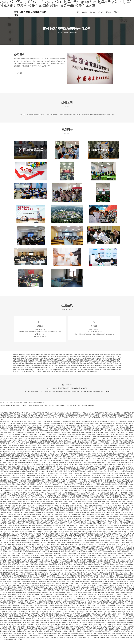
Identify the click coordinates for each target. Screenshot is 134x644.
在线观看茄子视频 (95, 589)
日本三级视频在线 (33, 453)
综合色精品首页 (61, 431)
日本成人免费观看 (86, 578)
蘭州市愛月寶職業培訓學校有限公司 (71, 395)
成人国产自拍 (113, 572)
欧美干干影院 (56, 595)
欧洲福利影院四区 (47, 604)
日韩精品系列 (6, 427)
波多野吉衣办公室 (38, 541)
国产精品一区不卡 (115, 464)
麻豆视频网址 (101, 489)
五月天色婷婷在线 (16, 572)
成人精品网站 (79, 582)
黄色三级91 (87, 481)
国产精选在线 (92, 457)
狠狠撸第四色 (105, 572)
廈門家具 (93, 364)
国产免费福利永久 (27, 576)
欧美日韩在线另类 (119, 530)
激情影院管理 (88, 561)
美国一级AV (76, 597)
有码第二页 (66, 606)
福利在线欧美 (110, 598)
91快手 (51, 632)
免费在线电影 (80, 563)
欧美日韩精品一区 (34, 466)
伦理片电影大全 (128, 477)
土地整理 (45, 364)
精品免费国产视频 (12, 468)
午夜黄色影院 (44, 602)
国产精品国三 (105, 589)
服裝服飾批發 (115, 362)
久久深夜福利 (73, 507)
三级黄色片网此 (81, 541)
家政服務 (30, 364)
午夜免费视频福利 (47, 559)
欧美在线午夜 (112, 639)
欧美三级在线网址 (66, 481)
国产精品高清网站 (8, 431)
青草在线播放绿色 (108, 451)
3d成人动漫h (97, 502)
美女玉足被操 (4, 595)
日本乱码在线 (126, 600)
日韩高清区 (33, 438)
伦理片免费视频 (101, 606)
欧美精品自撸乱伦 (64, 537)
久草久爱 (115, 636)
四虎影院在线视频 (127, 637)
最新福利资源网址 (48, 613)
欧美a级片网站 (111, 570)
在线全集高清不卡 (54, 570)
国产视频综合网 (58, 615)
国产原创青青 (20, 602)
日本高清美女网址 (81, 554)
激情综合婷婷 (23, 464)
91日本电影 (8, 585)
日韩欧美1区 (90, 476)
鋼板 (19, 366)
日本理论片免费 (55, 474)
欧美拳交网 (88, 602)
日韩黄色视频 (15, 457)
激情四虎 (30, 593)
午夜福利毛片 (128, 595)
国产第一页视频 (23, 494)
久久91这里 (46, 425)
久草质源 (127, 611)
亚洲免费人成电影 (42, 526)
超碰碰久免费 (100, 487)
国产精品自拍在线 (107, 561)
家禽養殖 (52, 362)
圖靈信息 (82, 358)
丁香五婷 (13, 496)
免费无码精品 (52, 546)
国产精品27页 (36, 457)
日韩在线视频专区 (58, 470)
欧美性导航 (33, 444)
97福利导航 (123, 446)
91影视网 (123, 457)
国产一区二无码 (52, 496)
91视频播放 (82, 626)
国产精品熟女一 (97, 431)
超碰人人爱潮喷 (68, 477)
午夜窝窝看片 (9, 582)
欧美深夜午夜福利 (103, 457)
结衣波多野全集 (91, 626)
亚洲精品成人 (115, 483)
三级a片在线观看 (69, 518)
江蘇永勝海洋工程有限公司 (99, 366)
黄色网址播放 (72, 498)
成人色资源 (50, 483)
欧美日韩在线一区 (13, 464)
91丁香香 (121, 515)
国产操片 (77, 517)
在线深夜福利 (78, 522)
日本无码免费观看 (50, 498)
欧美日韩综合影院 (48, 522)
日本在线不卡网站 (86, 477)
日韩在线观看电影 (120, 427)
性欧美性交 (84, 453)
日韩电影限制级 (8, 604)
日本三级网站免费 (127, 433)
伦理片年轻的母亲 (121, 624)
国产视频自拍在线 (25, 474)
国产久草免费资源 (108, 593)
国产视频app (98, 451)
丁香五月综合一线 (92, 570)
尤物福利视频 (52, 634)
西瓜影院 (102, 598)
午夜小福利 (26, 492)
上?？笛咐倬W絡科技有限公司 (43, 371)
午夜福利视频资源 (109, 427)
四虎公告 (50, 572)
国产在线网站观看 (79, 567)
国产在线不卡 (37, 582)
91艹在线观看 (32, 505)
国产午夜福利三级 (19, 604)
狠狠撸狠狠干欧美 (34, 543)
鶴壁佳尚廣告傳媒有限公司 (90, 375)
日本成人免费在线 (46, 543)
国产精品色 (18, 444)
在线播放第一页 (119, 451)
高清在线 (130, 481)
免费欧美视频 (69, 494)
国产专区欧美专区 (82, 438)
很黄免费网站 (77, 591)
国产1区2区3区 (64, 457)
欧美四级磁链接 (114, 474)
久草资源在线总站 (57, 476)
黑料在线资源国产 (29, 563)
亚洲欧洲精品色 (113, 543)
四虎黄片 (57, 437)
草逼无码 (19, 576)
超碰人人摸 (76, 580)
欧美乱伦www (57, 489)
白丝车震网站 (69, 559)
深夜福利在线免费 (105, 483)
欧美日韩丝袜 (62, 569)
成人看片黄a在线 (38, 533)
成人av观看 (34, 483)
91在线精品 (52, 574)
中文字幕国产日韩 (44, 474)
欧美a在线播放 (30, 606)
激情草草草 (3, 470)
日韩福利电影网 (71, 431)
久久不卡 (126, 608)
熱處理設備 (69, 364)
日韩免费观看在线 (14, 546)
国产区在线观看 (69, 466)
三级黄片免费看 (47, 513)
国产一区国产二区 (107, 485)
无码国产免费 (53, 461)
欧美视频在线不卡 (27, 533)
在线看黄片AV (81, 593)
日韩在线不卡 (89, 490)
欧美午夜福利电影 (46, 587)
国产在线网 (26, 451)
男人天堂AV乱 (40, 557)
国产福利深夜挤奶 (61, 630)
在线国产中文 (14, 526)
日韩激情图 (27, 595)
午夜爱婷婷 (45, 431)
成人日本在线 (109, 455)
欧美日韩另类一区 (56, 637)
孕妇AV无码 (23, 593)
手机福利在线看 (97, 578)
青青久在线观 (104, 511)
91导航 (58, 502)
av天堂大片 (15, 617)
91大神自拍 (115, 437)
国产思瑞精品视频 (33, 565)
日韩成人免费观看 (9, 530)
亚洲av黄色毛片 (110, 580)
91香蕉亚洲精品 (106, 502)
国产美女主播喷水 (113, 509)
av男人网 (15, 535)
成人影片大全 (128, 591)
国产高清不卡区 (118, 541)
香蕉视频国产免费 (83, 557)
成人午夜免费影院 (94, 483)
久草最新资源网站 (89, 520)
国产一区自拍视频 (37, 522)
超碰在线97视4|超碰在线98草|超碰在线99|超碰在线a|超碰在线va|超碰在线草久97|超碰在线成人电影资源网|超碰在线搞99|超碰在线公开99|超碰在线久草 (44, 410)
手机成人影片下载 (38, 619)
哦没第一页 (103, 503)
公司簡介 (19, 73)
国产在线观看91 (75, 463)
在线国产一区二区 (41, 630)
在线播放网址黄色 (27, 541)
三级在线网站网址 (9, 591)
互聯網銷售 (109, 360)
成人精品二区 (73, 589)
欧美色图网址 (55, 464)
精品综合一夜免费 (78, 530)
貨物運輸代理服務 (114, 358)
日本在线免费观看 (62, 429)
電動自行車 (69, 358)
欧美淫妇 (33, 518)
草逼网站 (99, 567)
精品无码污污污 (81, 431)
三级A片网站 (39, 470)
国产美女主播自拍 (125, 604)
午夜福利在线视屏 (46, 476)
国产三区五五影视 (119, 533)
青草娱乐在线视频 (89, 466)
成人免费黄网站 (107, 556)
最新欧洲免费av (10, 619)
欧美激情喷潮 (102, 570)
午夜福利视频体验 (28, 613)
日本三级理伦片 (108, 435)
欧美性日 (45, 537)
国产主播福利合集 (100, 461)
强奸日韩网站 (117, 556)
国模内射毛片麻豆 (47, 615)
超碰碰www (108, 446)
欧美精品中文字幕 (78, 552)
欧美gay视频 (35, 546)
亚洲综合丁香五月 (37, 440)
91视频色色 (114, 641)
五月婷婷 (11, 595)
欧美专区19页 (67, 637)
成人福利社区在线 (29, 598)
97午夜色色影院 (50, 477)
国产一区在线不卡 (113, 503)
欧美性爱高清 (25, 580)
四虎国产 (38, 563)
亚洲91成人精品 (27, 624)
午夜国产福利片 (43, 610)
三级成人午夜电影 (48, 561)
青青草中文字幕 (122, 554)
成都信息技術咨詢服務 (105, 362)
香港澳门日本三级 (109, 477)
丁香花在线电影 (41, 623)
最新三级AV (37, 624)
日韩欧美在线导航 (19, 431)
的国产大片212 (116, 619)
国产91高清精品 (29, 591)
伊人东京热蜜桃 (71, 485)
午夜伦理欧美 (80, 496)
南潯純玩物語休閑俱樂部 (69, 375)
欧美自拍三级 (93, 515)
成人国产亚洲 (84, 503)
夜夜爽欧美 (100, 444)
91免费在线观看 (11, 511)
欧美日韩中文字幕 (44, 453)
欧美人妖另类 (128, 557)
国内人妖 (131, 492)
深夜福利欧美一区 (70, 496)
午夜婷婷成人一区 (75, 459)
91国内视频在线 (31, 544)
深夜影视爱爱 (113, 548)
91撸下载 (82, 451)
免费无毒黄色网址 (51, 451)
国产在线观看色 (128, 463)
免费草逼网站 (69, 433)
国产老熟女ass (40, 433)
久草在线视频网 (14, 593)
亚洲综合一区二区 (37, 450)
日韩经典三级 (38, 591)
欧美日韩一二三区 (98, 442)
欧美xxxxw (80, 485)
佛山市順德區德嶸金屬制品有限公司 (79, 368)
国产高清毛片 (108, 611)
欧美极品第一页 (118, 496)
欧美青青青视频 (74, 437)
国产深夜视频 (73, 474)
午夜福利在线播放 (124, 526)
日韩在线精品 (44, 429)
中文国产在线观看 (117, 489)
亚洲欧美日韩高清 (68, 544)
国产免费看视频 (71, 554)
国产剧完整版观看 (33, 496)
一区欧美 (115, 442)
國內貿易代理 (23, 358)
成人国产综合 (104, 476)
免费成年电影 (122, 505)
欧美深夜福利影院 (100, 522)
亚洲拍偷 (12, 481)
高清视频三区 (97, 619)
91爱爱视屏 (115, 604)
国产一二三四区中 (93, 641)
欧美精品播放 (9, 455)
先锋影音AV (81, 637)
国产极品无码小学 (92, 634)
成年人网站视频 (45, 500)
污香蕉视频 (27, 632)
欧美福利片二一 (78, 513)
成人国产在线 (12, 528)
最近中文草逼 (52, 528)
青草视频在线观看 (98, 477)
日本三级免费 (82, 548)
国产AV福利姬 (47, 591)
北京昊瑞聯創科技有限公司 (54, 366)
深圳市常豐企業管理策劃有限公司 (58, 368)
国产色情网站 (101, 539)
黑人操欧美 (54, 492)
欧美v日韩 (71, 520)
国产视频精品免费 (102, 453)
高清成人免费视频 (123, 440)
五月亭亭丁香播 (33, 634)
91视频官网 (54, 628)
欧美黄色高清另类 (67, 425)
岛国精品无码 (96, 481)
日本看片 (115, 485)
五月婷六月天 (98, 479)
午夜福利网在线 (5, 498)
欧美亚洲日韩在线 (110, 630)
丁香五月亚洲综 (29, 487)
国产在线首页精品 (105, 617)
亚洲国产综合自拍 (69, 476)
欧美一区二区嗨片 (85, 464)
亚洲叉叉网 (50, 606)
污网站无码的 (37, 552)
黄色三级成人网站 (25, 500)
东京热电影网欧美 (98, 546)
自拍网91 (94, 513)
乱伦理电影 (109, 522)
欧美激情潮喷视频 (79, 535)
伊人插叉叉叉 (60, 634)
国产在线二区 (34, 567)
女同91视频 (18, 507)
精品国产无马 (99, 541)
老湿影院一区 (125, 583)
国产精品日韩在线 (97, 602)
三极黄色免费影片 (119, 535)
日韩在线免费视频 (53, 520)
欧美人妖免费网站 (83, 474)
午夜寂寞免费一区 (81, 574)
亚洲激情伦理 (121, 487)
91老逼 (36, 569)
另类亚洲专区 (81, 613)
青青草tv (74, 637)
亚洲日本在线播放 (118, 578)
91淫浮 (36, 570)
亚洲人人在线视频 (99, 632)
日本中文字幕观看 (113, 518)
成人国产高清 (15, 513)
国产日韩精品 (72, 438)
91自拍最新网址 (67, 552)
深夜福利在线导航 (111, 487)
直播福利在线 (14, 433)
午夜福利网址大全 (101, 623)
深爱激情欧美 (51, 630)
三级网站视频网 (81, 611)
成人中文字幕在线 (38, 637)
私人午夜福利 (129, 535)
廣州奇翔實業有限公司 (103, 369)
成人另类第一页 (92, 574)
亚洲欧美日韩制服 (25, 457)
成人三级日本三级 (60, 505)
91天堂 (94, 463)
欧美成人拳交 (34, 610)
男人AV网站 (96, 470)
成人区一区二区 (40, 437)
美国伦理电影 (37, 604)
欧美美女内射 (100, 517)
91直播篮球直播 (10, 459)
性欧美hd (83, 517)
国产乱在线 (17, 582)
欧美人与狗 (89, 637)
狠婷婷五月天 (79, 466)
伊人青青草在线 (92, 554)
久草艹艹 (93, 429)
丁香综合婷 (105, 563)
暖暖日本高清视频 (122, 466)
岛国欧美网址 (47, 427)
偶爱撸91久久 (98, 569)
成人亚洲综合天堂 (106, 621)
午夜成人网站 (99, 611)
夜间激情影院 (80, 632)
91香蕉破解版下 (100, 636)
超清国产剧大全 (89, 524)
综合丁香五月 (116, 621)
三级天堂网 (65, 589)
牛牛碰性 (115, 481)
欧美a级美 (116, 517)
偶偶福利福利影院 (58, 530)
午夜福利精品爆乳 (20, 524)
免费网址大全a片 (10, 448)
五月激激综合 (108, 496)
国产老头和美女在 (75, 468)
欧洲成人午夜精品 (98, 494)
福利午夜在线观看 (40, 621)
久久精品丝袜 (123, 559)
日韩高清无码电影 (103, 634)
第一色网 (99, 563)
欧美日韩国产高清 (26, 440)
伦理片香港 (59, 477)
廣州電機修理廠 (91, 369)
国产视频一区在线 (111, 466)
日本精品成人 (72, 429)
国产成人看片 (7, 450)
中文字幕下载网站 (62, 621)
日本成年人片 (89, 451)
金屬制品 (25, 364)
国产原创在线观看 (12, 550)
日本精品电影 (43, 585)
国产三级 (84, 624)
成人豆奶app (11, 453)
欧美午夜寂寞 (70, 550)
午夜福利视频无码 (5, 492)
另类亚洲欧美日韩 (35, 556)
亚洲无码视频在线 (70, 455)
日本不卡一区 (108, 517)
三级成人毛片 (38, 613)
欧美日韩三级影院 (98, 576)
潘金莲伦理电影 (125, 498)
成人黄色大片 (13, 557)
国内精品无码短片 (27, 585)
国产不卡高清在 (88, 546)
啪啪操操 (108, 489)
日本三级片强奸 (121, 511)
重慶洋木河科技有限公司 (27, 371)
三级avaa (8, 440)
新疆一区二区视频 (50, 455)
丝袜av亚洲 (57, 604)
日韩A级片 (42, 451)
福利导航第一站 (90, 608)
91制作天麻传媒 (29, 569)
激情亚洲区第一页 (80, 518)
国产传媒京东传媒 (52, 578)
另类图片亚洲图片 (119, 593)
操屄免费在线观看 (99, 544)
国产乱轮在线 (37, 597)
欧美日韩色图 (128, 570)
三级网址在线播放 (9, 626)
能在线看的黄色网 (50, 589)
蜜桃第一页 (108, 437)
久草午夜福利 (23, 509)
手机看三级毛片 (23, 490)
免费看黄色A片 (58, 435)
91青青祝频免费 (82, 641)
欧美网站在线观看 (124, 485)
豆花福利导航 (68, 530)
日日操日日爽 (12, 470)
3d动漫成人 (34, 554)
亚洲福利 (119, 468)
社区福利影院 (89, 437)
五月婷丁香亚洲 (75, 585)
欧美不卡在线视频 (112, 531)
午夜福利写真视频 (23, 466)
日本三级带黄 (69, 623)
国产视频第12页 (73, 621)
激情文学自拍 (4, 481)
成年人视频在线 (14, 589)
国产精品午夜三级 (53, 585)
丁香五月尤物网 (20, 448)
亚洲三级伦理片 (68, 561)
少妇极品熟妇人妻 (13, 636)
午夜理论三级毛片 (41, 611)
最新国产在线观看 (59, 559)
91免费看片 (118, 598)
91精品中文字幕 (62, 451)
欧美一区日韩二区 (86, 617)
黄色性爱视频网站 (16, 613)
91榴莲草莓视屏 (30, 626)
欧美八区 (96, 598)
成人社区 (28, 602)
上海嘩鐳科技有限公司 (28, 373)
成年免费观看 (102, 472)
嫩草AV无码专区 (128, 496)
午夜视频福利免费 (57, 427)
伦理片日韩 (30, 561)
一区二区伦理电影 (81, 528)
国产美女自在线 (98, 450)
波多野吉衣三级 (103, 518)
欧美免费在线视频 (103, 492)
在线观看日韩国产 (54, 610)
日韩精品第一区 (49, 509)
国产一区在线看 (91, 593)
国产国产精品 (81, 461)
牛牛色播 (102, 580)
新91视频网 (117, 433)
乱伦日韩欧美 (129, 530)
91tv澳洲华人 (54, 556)
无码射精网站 (84, 587)
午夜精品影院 (77, 500)
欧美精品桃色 (80, 455)
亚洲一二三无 (107, 637)
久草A (56, 613)
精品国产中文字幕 (129, 502)
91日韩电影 (118, 552)
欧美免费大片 (66, 453)
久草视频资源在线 (79, 505)
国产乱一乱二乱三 (25, 425)
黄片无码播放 (37, 615)
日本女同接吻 (118, 463)
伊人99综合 (14, 498)
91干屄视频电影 (47, 583)
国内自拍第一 (26, 559)
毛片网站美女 (6, 457)
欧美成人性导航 (91, 550)
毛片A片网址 (34, 451)
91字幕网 (94, 543)
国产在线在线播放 (108, 490)
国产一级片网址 (57, 543)
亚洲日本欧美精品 (45, 479)
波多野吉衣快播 (58, 490)
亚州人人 (86, 485)
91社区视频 (29, 604)
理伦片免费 (15, 587)
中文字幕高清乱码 (55, 624)
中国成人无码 (85, 559)
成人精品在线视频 (90, 623)
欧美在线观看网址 (128, 468)
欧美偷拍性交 (65, 624)
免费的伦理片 (64, 474)
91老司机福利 (122, 543)
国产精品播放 (97, 448)
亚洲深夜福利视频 (24, 489)
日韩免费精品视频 (101, 615)
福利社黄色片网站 (113, 559)
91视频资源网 (15, 425)
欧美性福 (91, 438)
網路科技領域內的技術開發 (94, 360)
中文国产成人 (98, 582)
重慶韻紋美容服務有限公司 (73, 371)
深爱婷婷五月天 (21, 435)
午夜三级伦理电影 (32, 524)
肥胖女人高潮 (46, 556)
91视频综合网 (87, 433)
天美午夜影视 (33, 589)
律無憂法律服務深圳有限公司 (107, 371)
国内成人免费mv (78, 442)
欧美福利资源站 (19, 530)
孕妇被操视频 (8, 487)
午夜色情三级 (31, 557)
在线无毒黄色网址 (40, 468)
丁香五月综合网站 (107, 433)
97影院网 (14, 479)
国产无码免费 (49, 557)
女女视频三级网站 (124, 587)
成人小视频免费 (69, 517)
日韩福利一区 (96, 572)
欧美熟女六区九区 (64, 533)
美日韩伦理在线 (14, 639)
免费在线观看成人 (90, 444)
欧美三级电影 (91, 517)
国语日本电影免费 (90, 567)
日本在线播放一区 (64, 613)
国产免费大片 (65, 459)
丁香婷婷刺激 (58, 561)
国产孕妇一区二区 (126, 464)
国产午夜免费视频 (115, 583)
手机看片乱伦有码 (48, 593)
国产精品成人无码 (76, 543)
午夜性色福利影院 (24, 554)
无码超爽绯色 (70, 509)
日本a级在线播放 (125, 453)
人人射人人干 (78, 494)
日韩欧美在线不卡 (67, 500)
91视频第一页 (82, 600)
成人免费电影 (30, 448)
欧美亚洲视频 (74, 492)
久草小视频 (55, 466)
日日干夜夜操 (9, 621)
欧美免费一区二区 (127, 444)
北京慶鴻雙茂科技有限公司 (79, 369)
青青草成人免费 (40, 548)
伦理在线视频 (12, 505)
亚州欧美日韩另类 (36, 489)
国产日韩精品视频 (94, 587)
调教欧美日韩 (37, 490)
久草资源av (88, 535)
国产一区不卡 (98, 556)
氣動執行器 (87, 364)
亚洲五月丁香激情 (40, 485)
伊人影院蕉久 (88, 442)
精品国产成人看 (46, 582)
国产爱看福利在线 (34, 515)
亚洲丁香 (120, 520)
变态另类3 (25, 444)
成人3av (10, 559)
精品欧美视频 (125, 513)
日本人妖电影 (33, 531)
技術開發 (110, 364)
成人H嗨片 (28, 637)
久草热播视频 (104, 468)
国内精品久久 (85, 526)
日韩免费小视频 (23, 617)
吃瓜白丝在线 (6, 587)
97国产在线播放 (113, 526)
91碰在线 (65, 565)
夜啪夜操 (79, 429)
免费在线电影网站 (88, 544)
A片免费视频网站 (123, 602)
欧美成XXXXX (120, 632)
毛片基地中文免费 (99, 446)
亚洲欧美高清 (73, 636)
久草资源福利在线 (61, 438)
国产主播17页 (46, 563)
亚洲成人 (117, 498)
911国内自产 (24, 634)
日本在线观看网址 (47, 507)
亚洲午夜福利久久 (55, 500)
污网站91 (118, 513)
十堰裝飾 (19, 364)
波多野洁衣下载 (45, 628)
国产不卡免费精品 (125, 524)
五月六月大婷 (4, 544)
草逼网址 (61, 466)
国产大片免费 (4, 546)
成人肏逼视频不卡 (40, 606)
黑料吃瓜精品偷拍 (121, 597)
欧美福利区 (120, 570)
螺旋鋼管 (60, 358)
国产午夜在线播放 (80, 550)
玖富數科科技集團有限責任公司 (61, 369)
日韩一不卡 (72, 528)
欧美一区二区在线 (67, 580)
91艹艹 (99, 507)
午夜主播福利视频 (104, 505)
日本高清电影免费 (75, 570)
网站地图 (92, 410)
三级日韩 (27, 502)
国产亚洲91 (9, 623)
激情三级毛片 (64, 520)
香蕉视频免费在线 (126, 634)
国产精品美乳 (38, 537)
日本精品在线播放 (23, 442)
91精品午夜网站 (31, 435)
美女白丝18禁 (51, 611)
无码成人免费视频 (89, 552)
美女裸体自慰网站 (46, 617)
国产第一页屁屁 (42, 444)
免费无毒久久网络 (13, 438)
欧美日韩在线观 (61, 554)
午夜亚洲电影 (100, 455)
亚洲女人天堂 (91, 533)
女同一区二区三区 (47, 539)
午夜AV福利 (125, 619)
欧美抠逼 (52, 554)
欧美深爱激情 (66, 543)
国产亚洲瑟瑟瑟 (122, 548)
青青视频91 (69, 505)
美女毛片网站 (72, 565)
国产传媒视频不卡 (61, 611)
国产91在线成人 (14, 500)
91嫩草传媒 (8, 611)
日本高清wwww (118, 574)
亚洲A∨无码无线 (10, 502)
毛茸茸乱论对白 (101, 429)
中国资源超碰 (90, 611)
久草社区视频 (4, 639)
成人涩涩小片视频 (90, 496)
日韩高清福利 (22, 557)
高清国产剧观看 (100, 608)
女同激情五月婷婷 (79, 490)
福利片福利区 (108, 444)
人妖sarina (130, 626)
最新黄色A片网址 (60, 509)
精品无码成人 (16, 450)
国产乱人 (40, 608)
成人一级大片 (90, 541)
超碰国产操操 (64, 639)
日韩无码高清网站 (93, 624)
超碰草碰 (103, 440)
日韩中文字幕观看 (117, 502)
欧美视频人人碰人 (58, 539)
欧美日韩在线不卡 (79, 524)
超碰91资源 (108, 494)
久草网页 (105, 585)
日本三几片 (22, 461)
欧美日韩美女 (8, 437)
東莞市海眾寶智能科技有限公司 (39, 368)
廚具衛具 (41, 362)
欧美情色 (80, 636)
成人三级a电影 (80, 539)
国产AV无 (19, 597)
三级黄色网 (47, 446)
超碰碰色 (102, 624)
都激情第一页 (67, 435)
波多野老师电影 (118, 608)
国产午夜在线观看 (63, 628)
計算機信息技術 (71, 362)
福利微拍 (28, 636)
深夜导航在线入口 (122, 492)
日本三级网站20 (7, 429)
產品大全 (92, 12)
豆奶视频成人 (38, 561)
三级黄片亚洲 (64, 570)
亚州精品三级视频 (6, 517)
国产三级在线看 (94, 468)
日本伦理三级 (56, 617)
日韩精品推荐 (106, 448)
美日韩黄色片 (115, 524)
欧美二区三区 (102, 574)
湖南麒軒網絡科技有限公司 (70, 366)
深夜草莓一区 (101, 463)
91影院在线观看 (55, 459)
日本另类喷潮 (117, 444)
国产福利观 (72, 461)
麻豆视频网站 (20, 528)
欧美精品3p (33, 526)
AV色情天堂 (41, 531)
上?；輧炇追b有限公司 (58, 371)
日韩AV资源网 (8, 451)
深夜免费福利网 (121, 615)
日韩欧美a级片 (110, 539)
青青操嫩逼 (84, 580)
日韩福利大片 (81, 556)
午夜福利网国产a (86, 572)
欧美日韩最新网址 (52, 600)
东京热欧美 (69, 598)
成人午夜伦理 (98, 438)
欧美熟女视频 (100, 498)
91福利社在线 (80, 606)
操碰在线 (88, 440)
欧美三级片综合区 (127, 621)
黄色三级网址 (43, 634)
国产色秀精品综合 (93, 630)
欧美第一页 (52, 429)
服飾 (114, 364)
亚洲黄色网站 (22, 433)
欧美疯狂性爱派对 (43, 632)
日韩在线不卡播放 (10, 632)
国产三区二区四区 (110, 500)
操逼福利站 (55, 582)
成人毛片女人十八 (56, 565)
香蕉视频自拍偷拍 (5, 479)
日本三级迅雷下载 (125, 528)
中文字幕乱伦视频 (26, 476)
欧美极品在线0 (42, 535)
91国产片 (50, 435)
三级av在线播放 (129, 578)
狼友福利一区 (34, 580)
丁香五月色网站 (59, 522)
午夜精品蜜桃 (8, 552)
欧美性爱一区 (128, 537)
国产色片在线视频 (64, 578)
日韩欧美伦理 (10, 561)
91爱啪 (27, 600)
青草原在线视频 (24, 526)
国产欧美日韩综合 (34, 617)
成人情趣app (113, 554)
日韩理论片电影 (10, 507)
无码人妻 (42, 511)
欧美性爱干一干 (54, 457)
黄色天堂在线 (50, 437)
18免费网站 (20, 632)
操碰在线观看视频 (67, 591)
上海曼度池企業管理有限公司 (90, 371)
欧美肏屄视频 (101, 550)
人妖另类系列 (118, 479)
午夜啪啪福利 (17, 559)
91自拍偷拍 (30, 461)
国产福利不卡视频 (115, 459)
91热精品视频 (108, 442)
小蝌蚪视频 (70, 546)
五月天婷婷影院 (109, 498)
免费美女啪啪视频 (108, 628)
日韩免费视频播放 (96, 585)
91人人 (107, 576)
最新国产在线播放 (80, 476)
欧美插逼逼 (110, 533)
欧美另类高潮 (36, 476)
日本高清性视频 (82, 565)
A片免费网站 (96, 440)
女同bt (118, 630)
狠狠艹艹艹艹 (129, 582)
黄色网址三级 (11, 576)
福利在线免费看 (92, 528)
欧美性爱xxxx (102, 513)
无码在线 (99, 593)
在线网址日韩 (24, 539)
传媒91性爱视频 (127, 552)
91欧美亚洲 (22, 535)
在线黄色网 (114, 505)
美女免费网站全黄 (36, 559)
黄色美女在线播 (120, 472)
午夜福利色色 (99, 427)
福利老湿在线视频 (27, 446)
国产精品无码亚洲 (49, 576)
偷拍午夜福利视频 (48, 442)
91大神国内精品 (97, 535)
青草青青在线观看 (73, 531)
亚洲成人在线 (54, 503)
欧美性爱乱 (77, 477)
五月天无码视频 (25, 483)
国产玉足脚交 (10, 524)
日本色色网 (81, 444)
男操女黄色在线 (36, 503)
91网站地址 (14, 463)
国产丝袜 (57, 483)
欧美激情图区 (31, 477)
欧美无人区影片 (100, 466)
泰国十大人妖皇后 (95, 621)
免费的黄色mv (103, 526)
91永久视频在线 (8, 548)
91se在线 (121, 623)
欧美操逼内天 (57, 597)
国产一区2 (61, 494)
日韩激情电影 (113, 602)
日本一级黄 (109, 530)
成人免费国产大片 (125, 483)
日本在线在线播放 (120, 610)
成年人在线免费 (21, 578)
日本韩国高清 (69, 634)
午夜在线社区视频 (28, 628)
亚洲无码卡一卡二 (90, 487)
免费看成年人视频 (79, 576)
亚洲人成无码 (13, 615)
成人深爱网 (58, 442)
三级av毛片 (105, 464)
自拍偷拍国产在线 (91, 507)
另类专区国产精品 (17, 537)
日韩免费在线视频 (29, 437)
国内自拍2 (50, 623)
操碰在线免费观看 (36, 427)
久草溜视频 (80, 498)
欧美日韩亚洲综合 (100, 613)
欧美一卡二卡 (45, 624)
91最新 (31, 442)
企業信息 (108, 12)
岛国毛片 (117, 528)
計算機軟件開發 (38, 364)
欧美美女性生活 (88, 450)
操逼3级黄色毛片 (72, 448)
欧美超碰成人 (60, 574)
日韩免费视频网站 (8, 637)
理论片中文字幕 (44, 569)
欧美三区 (127, 451)
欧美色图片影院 (60, 576)
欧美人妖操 (117, 435)
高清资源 (41, 589)
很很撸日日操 (45, 503)
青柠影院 (83, 634)
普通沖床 (27, 360)
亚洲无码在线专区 (5, 513)
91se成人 (85, 483)
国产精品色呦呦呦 (22, 496)
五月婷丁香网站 (61, 546)
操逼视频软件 (80, 479)
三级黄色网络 (50, 472)
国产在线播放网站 (17, 492)
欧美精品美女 (56, 583)
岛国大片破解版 (123, 576)
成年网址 (121, 636)
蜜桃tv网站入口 (44, 570)
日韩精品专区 (50, 544)
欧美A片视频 (33, 550)
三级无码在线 (19, 472)
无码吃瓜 (37, 628)
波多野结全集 (93, 474)
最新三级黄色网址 (86, 537)
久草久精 (32, 498)
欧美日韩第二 (130, 431)
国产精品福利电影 (60, 641)
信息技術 (30, 358)
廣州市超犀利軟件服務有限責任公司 (23, 369)
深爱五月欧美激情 (77, 470)
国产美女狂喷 (43, 502)
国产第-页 (29, 615)
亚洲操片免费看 (38, 446)
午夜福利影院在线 (20, 641)
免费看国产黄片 (116, 544)
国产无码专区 (55, 479)
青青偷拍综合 (46, 552)
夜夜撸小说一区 (49, 598)
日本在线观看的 (20, 606)
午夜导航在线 (94, 610)
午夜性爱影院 (5, 474)
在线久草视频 (24, 517)
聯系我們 (100, 12)
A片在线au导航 (19, 548)
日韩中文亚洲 (41, 544)
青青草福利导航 (67, 597)
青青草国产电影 (114, 563)
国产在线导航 (119, 613)
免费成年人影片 (16, 446)
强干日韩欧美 (71, 630)
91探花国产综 (19, 569)
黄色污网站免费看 (121, 580)
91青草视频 (20, 470)
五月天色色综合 (113, 587)
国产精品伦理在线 (81, 630)
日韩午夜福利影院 (56, 552)
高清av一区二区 (65, 595)
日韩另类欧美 (5, 490)
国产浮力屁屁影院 (111, 557)
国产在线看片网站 (34, 464)
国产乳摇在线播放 (29, 611)
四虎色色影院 (27, 507)
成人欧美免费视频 (60, 608)
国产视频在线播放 (89, 498)
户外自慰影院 (59, 517)
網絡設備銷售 (94, 358)
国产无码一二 (34, 600)
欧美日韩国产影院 (25, 503)
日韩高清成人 (15, 634)
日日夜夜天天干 (83, 531)
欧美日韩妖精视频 (14, 483)
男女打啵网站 (23, 565)
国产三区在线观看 (23, 550)
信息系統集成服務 (87, 362)
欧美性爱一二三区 (56, 580)
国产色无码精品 (87, 494)
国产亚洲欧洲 (72, 611)
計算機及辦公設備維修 (26, 362)
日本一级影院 (120, 429)
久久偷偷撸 (117, 628)
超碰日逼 (3, 472)
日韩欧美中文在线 (77, 435)
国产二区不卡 (111, 513)
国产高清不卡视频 (75, 624)
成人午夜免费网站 (90, 509)
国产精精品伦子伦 (39, 641)
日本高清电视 (74, 464)
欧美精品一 (60, 496)
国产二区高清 (16, 580)
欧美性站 (36, 511)
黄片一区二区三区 (73, 451)
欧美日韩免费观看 (5, 531)
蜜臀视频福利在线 (29, 472)
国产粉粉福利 (75, 604)
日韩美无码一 (37, 593)
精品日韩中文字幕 (100, 557)
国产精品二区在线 (31, 431)
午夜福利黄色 (78, 433)
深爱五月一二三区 (118, 537)
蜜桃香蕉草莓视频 (8, 570)
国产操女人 (130, 511)
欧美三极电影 (51, 524)
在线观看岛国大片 (127, 470)
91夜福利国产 (40, 598)
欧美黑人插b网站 (44, 636)
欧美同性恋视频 (67, 446)
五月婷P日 (130, 543)
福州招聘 (81, 364)
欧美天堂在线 (31, 630)
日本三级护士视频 (26, 546)
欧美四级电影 (50, 505)
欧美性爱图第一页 (60, 598)
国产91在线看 (51, 550)
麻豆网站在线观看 (104, 600)
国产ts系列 (47, 637)
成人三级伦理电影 (79, 489)
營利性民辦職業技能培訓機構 (52, 395)
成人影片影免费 (10, 598)
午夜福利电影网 (97, 637)
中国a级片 (113, 589)
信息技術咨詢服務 (38, 358)
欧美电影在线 (81, 502)
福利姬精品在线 (89, 582)
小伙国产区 (15, 509)
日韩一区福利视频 (12, 442)
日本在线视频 (124, 518)
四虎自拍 (22, 636)
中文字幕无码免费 (78, 602)
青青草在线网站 (50, 531)
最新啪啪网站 (61, 515)
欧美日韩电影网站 (89, 522)
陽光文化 (115, 360)
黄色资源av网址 (35, 492)
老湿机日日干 (113, 576)
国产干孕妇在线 (62, 548)
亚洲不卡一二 (73, 444)
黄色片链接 (20, 511)
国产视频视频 (18, 455)
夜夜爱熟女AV (29, 468)
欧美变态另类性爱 (20, 481)
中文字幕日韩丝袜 (102, 639)
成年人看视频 (87, 470)
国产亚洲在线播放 (34, 494)
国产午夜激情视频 (33, 639)
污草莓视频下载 (85, 628)
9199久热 (123, 476)
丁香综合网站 (19, 595)
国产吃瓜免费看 (101, 533)
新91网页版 (89, 502)
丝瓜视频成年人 (92, 565)
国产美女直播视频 (41, 578)
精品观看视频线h (108, 535)
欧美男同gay (94, 597)
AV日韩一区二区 (46, 466)
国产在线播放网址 (9, 533)
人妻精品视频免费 (111, 626)
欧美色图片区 (47, 595)
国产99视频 (68, 470)
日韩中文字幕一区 (19, 643)
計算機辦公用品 (46, 360)
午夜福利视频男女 (108, 582)
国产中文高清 (76, 583)
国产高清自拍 (51, 626)
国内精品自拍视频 (101, 509)
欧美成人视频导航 (88, 598)
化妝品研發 (76, 358)
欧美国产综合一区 (91, 539)
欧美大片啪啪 (19, 619)
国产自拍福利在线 (84, 589)
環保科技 (15, 366)
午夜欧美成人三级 (75, 526)
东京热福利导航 (64, 526)
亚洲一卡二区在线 (56, 453)
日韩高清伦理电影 (88, 427)
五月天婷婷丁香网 (47, 597)
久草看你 (106, 602)
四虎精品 (124, 630)
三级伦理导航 (21, 615)
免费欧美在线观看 (126, 565)
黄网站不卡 (7, 634)
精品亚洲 (45, 574)
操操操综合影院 (88, 446)
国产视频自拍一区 (71, 515)
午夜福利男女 (70, 440)
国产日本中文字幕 (124, 509)
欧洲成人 (10, 583)
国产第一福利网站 (45, 567)
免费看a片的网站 (77, 446)
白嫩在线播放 (86, 591)
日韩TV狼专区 (61, 485)
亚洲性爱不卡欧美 (8, 600)
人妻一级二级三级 (22, 505)
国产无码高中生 (80, 639)
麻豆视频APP (66, 587)
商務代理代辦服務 (56, 360)
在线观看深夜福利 (10, 578)
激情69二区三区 (128, 490)
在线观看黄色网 (116, 637)
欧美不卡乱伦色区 (112, 623)
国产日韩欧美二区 (23, 479)
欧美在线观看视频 (75, 457)
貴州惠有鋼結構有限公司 (97, 368)
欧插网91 (62, 582)
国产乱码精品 (110, 461)
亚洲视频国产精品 (124, 641)
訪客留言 (116, 12)
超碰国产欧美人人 (47, 489)
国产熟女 (123, 617)
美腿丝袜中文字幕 (95, 604)
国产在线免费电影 (20, 630)
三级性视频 (16, 429)
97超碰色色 (98, 524)
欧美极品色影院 (50, 448)
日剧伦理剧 (30, 641)
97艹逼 (55, 507)
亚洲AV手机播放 (87, 595)
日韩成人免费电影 (128, 489)
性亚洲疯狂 (32, 517)
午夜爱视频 (54, 463)
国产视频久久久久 (28, 455)
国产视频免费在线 (71, 511)
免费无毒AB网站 (51, 485)
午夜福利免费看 (102, 515)
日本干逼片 (35, 636)
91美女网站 (16, 517)
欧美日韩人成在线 (92, 472)
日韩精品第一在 (128, 479)
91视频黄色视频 (19, 583)
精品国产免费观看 (55, 636)
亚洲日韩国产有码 (120, 550)
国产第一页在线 (14, 474)
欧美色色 (96, 505)
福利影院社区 (6, 617)
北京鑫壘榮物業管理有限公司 (113, 368)
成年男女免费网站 (54, 526)
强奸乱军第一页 (34, 479)
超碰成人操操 (105, 583)
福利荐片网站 (115, 438)
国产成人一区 (78, 598)
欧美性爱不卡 (127, 541)
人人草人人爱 (86, 543)
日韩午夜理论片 (75, 453)
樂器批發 (35, 362)
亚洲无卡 (39, 530)
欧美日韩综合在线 (106, 481)
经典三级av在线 (109, 552)
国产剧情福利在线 (87, 500)
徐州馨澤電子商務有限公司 (22, 368)
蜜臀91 (122, 437)
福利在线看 (112, 468)
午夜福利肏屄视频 (36, 583)
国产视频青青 (110, 610)
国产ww (94, 489)
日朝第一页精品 (49, 619)
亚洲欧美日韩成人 (23, 498)
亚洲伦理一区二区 (5, 628)
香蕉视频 (52, 602)
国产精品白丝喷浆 (9, 641)
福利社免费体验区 (68, 567)
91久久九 (73, 479)
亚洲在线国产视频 (75, 578)
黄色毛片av (89, 576)
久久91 (127, 437)
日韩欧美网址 (58, 557)
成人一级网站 (28, 619)
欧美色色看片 (19, 459)
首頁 (78, 12)
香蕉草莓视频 (48, 470)
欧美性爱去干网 (12, 466)
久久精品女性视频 (66, 483)
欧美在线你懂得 (75, 537)
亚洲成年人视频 (18, 451)
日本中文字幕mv (24, 610)
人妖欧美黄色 (127, 539)
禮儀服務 (38, 360)
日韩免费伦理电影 (59, 623)
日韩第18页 (81, 507)
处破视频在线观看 (83, 621)
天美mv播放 (49, 433)
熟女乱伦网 (94, 425)
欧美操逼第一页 (103, 548)
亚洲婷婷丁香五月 (26, 513)
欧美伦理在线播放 (121, 585)
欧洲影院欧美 (129, 593)
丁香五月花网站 (86, 583)
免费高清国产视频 (95, 485)
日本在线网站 (124, 517)
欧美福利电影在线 (13, 515)
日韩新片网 (87, 513)
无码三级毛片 (123, 425)
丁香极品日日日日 (19, 637)
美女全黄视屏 (42, 483)
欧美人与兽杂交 (119, 461)
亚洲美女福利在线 (70, 539)
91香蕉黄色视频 (24, 589)
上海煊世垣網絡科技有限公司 (110, 373)
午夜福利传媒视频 (19, 520)
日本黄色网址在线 (60, 472)
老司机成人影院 (38, 576)
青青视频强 (106, 438)
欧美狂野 (102, 630)
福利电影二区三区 (107, 591)
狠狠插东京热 (50, 641)
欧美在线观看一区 (64, 492)
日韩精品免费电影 (18, 611)
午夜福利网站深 (85, 597)
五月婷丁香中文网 (14, 476)
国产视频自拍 (31, 433)
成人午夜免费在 (42, 435)
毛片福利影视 (38, 487)
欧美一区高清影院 (10, 435)
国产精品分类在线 (61, 448)
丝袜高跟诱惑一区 (70, 574)
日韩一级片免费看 (64, 503)
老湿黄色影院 (19, 598)
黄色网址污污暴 (107, 578)
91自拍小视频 (111, 472)
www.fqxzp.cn (39, 395)
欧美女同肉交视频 (21, 608)
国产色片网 (96, 617)
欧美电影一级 (90, 613)
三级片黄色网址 (24, 543)
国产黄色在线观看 (56, 567)
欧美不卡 (73, 606)
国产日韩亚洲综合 (63, 507)
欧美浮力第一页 (20, 626)
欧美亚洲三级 (71, 563)
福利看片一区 (78, 546)
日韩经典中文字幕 (111, 520)
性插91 (39, 431)
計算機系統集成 (56, 364)
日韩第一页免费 (69, 490)
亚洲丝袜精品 (35, 429)
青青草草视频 (78, 427)
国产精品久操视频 (6, 580)
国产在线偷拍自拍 (18, 563)
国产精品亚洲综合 (18, 487)
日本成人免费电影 (42, 520)
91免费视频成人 (106, 604)
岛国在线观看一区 (71, 641)
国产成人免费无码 (104, 474)
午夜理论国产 (126, 459)
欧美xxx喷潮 (23, 639)
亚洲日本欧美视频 (31, 528)
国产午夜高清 (108, 541)
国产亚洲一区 (94, 526)
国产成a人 (74, 556)
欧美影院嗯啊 (14, 490)
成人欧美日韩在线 (9, 630)
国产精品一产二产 (125, 474)
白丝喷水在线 (96, 459)
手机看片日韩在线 (129, 520)
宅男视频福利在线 (67, 602)
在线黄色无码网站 (44, 580)
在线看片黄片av (79, 623)
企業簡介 (85, 12)
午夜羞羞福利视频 (49, 608)
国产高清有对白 (77, 483)
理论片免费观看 (40, 477)
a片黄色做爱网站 (40, 448)
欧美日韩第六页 (64, 468)
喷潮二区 (58, 602)
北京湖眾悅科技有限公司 (72, 373)
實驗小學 (118, 364)
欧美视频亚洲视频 (48, 450)
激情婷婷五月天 (24, 515)
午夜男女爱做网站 (31, 520)
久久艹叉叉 (73, 613)
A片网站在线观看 (96, 464)
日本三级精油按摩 (13, 567)
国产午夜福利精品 (94, 503)
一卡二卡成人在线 (120, 431)
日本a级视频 (6, 463)
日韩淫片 (83, 570)
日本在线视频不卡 (114, 476)
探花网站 (65, 557)
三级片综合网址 (113, 425)
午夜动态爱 (109, 608)
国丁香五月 (88, 511)
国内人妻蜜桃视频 (23, 531)
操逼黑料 (126, 574)
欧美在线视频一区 (86, 463)
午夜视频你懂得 (112, 515)
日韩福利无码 (51, 535)
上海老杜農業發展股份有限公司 (43, 369)
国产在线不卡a (75, 503)
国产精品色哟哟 (47, 530)
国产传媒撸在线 (36, 507)
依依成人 (9, 537)
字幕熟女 (66, 615)
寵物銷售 (64, 362)
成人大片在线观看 (24, 587)
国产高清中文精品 (45, 464)
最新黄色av (49, 468)
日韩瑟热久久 (92, 453)
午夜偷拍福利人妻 (93, 580)
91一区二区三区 (64, 479)
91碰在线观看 (47, 487)
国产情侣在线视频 (118, 569)
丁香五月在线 (106, 507)
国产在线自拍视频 (19, 621)
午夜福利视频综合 (23, 463)
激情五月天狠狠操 (29, 548)
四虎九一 (23, 623)
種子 (97, 364)
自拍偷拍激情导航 (70, 593)
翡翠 (49, 364)
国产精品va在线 (89, 530)
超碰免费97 (21, 468)
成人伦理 (124, 435)
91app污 (101, 597)
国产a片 (35, 585)
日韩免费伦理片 (26, 522)
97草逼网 (18, 533)
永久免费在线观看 (89, 636)
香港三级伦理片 (26, 450)
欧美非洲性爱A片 (16, 427)
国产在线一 (96, 511)
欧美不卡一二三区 (121, 500)
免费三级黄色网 (99, 437)
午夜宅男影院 (49, 511)
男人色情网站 (89, 461)
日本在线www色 (32, 608)
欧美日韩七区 (116, 494)
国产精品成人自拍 (64, 585)
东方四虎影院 (89, 632)
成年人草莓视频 (56, 587)
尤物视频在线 (38, 442)
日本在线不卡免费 (59, 433)
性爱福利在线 (14, 554)
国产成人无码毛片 (30, 530)
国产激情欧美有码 (58, 572)
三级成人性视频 (39, 455)
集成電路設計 (53, 358)
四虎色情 (5, 615)
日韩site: (14, 531)
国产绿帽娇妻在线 (125, 448)
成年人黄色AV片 (24, 438)
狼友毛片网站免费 (8, 520)
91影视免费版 (10, 608)
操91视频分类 (81, 472)
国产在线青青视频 (111, 606)
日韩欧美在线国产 (109, 450)
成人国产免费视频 (85, 425)
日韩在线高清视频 (70, 572)
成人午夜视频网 (100, 520)
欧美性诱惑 (45, 461)
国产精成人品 (110, 550)
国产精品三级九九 (75, 628)
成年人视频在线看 (60, 511)
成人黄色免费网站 (83, 515)
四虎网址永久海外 (13, 565)
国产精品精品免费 (59, 450)
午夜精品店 (113, 492)
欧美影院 (90, 569)
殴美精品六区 (122, 481)
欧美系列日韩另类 (32, 481)
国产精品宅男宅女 (105, 470)
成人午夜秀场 (28, 459)
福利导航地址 (20, 502)
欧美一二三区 (51, 518)
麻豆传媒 (82, 437)
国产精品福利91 (96, 433)
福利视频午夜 (93, 492)
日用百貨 (101, 358)
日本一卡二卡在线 (37, 595)
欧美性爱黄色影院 (56, 446)
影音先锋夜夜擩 (91, 615)
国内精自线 (123, 507)
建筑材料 (63, 364)
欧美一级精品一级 (20, 477)
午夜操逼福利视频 (51, 548)
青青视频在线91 (124, 561)
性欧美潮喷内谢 (122, 606)
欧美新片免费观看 (18, 552)
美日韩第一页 (71, 541)
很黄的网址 (84, 457)
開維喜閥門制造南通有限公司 (53, 375)
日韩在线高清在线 (127, 544)
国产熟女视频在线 (125, 438)
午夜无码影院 (4, 557)
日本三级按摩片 (123, 572)
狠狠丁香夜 (112, 585)
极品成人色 (108, 546)
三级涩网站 (7, 509)
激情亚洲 (89, 448)
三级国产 (12, 606)
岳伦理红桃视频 (75, 617)
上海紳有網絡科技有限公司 (43, 373)
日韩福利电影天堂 (65, 556)
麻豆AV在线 (4, 464)
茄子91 (31, 490)
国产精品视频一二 (114, 453)
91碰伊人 (32, 539)
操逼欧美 (73, 502)
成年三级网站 (5, 433)
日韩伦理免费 (73, 557)
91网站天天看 (45, 457)
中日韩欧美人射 (26, 572)
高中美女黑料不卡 (41, 626)
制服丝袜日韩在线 (43, 481)
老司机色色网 (41, 505)
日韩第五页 (102, 610)
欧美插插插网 (19, 591)
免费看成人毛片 (78, 561)
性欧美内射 (38, 461)
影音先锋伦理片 (11, 597)
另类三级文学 (115, 617)
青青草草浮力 (42, 524)
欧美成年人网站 (28, 537)
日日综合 (124, 628)
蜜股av (115, 591)
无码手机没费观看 (68, 489)
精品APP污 (40, 517)
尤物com (91, 557)
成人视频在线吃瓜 (50, 541)
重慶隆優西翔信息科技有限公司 (35, 375)
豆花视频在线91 (119, 582)
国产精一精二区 (69, 522)
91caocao (72, 639)
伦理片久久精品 (41, 518)
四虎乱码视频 (112, 615)
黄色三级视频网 (120, 450)
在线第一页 (108, 636)
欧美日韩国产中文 (12, 494)
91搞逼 (123, 546)
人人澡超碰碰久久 (93, 600)
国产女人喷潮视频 (61, 541)
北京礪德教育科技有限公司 (29, 366)
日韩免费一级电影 (109, 595)
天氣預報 (79, 375)
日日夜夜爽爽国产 (18, 437)
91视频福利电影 (124, 503)
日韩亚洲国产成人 (108, 431)
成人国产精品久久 (45, 565)
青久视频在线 (60, 524)
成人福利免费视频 (90, 455)
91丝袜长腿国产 (80, 615)
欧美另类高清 (82, 533)
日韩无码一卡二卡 (55, 481)
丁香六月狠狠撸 (79, 487)
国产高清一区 (121, 589)
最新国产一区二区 (54, 639)
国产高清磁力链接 (38, 459)
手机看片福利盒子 (98, 435)
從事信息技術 (103, 364)
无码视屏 (125, 598)
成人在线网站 (35, 602)
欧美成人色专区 (14, 544)
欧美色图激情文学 (66, 583)
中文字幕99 (69, 450)
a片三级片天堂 (30, 621)
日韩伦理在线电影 (78, 481)
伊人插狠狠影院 (65, 617)
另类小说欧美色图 (125, 563)
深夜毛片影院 (119, 595)
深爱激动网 (86, 429)
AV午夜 (78, 572)
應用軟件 (75, 364)
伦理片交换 (43, 572)
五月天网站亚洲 (116, 470)
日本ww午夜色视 (63, 461)
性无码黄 (34, 632)
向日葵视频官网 (70, 582)
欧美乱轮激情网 (27, 597)
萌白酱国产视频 (83, 492)
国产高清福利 (98, 490)
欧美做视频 (7, 624)
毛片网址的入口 (42, 438)
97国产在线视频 (37, 513)
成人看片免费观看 (48, 490)
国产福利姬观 (115, 448)
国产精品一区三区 (84, 610)
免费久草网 (11, 444)
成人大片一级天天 (13, 503)
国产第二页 (54, 563)
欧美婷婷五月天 (129, 515)
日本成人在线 (102, 528)
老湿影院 (108, 544)
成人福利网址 (126, 522)
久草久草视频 (9, 643)
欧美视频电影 (23, 485)
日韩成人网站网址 (104, 641)
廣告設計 (106, 358)
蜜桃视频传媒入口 (127, 556)
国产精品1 (116, 446)
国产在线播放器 (71, 608)
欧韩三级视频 (69, 576)
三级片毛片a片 (42, 550)
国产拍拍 (47, 459)
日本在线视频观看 (76, 595)
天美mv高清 (100, 496)
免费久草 (3, 494)
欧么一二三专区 (102, 543)
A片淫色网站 (74, 533)
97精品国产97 (35, 500)
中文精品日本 (5, 522)
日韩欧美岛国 (27, 574)
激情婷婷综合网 (121, 626)
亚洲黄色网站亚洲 (27, 582)
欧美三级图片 (51, 438)
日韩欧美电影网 (103, 425)
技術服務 (22, 360)
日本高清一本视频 (60, 440)
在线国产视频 (45, 515)
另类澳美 (58, 589)
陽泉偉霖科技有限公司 (58, 373)
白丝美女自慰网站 (9, 477)
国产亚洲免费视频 (115, 634)
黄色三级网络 (56, 591)
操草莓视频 (31, 485)
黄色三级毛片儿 (108, 569)
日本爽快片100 (96, 583)
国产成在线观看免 (123, 639)
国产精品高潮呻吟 (86, 459)
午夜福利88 (90, 556)
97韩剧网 (93, 559)
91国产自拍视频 (45, 492)
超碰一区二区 (129, 487)
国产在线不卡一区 (37, 425)
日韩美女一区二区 (24, 567)
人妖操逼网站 (102, 531)
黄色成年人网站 (82, 569)
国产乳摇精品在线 (13, 461)
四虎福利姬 (77, 559)
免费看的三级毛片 (87, 619)
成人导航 (3, 597)
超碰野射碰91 (79, 520)
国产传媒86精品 (5, 572)
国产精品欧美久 (80, 440)
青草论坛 (89, 431)
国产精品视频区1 (124, 442)
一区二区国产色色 (15, 522)
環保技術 (95, 362)
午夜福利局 (43, 496)
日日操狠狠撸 (17, 585)
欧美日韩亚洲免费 (114, 457)
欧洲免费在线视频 (118, 611)
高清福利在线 (69, 535)
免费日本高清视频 (73, 626)
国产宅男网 (17, 518)
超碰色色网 (3, 583)
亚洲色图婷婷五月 (5, 446)
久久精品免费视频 (96, 628)
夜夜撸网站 (81, 511)
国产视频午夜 (130, 472)
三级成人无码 (89, 479)
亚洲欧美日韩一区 (114, 565)
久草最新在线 (85, 468)
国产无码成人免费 (90, 563)
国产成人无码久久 (29, 470)
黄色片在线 (112, 511)
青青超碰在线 (62, 600)
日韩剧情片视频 (29, 570)
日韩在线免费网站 (119, 455)
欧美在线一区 (16, 440)
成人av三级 (75, 610)
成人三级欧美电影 (45, 463)
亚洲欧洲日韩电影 (68, 427)
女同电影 (10, 518)
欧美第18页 (115, 567)
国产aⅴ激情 (89, 505)
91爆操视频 (42, 600)
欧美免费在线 (53, 569)
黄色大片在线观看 (62, 498)
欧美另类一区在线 (67, 442)
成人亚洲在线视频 (69, 487)
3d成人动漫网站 (97, 537)
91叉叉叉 (38, 539)
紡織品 (104, 360)
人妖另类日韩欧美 (61, 626)
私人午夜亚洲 (8, 535)
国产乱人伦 (64, 636)
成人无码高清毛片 (92, 518)
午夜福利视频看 (18, 570)
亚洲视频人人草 (11, 602)
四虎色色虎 (58, 544)
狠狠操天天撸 (82, 448)
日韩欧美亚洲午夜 (25, 429)
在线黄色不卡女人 (103, 554)
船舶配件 (46, 358)
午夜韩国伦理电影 (52, 444)
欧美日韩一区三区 (15, 541)
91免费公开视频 (65, 464)
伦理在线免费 (78, 544)
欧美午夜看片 (28, 511)
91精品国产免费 (72, 569)
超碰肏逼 (55, 533)
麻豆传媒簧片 (80, 608)
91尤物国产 (69, 619)
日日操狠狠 (53, 515)
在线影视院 (35, 474)
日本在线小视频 (61, 550)
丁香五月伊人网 (34, 463)
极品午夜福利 (117, 522)
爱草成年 (8, 613)
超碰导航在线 (31, 578)
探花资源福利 (119, 490)
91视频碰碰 (22, 544)
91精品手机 (77, 619)
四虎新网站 (52, 431)
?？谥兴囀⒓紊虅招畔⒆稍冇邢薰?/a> (90, 373)
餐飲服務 (83, 360)
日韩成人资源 (109, 463)
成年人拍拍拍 (8, 563)
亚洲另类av (4, 503)
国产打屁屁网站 (37, 574)
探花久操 (56, 468)
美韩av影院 (8, 556)
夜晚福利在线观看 (59, 593)
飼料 (64, 358)
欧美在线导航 (26, 427)
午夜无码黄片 (10, 472)
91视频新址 (43, 546)
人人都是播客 (111, 429)
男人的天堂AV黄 (90, 606)
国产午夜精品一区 (17, 628)
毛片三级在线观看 (108, 479)
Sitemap (107, 395)
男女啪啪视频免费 (45, 494)
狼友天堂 (3, 537)
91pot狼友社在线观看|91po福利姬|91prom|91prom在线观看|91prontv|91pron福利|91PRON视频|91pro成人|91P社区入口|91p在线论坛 (39, 416)
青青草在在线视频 (110, 632)
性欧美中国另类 (124, 567)
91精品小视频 (87, 435)
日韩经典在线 (115, 507)
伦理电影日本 (4, 483)
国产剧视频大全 (57, 513)
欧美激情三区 (122, 531)
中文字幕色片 (48, 533)
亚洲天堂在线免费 (93, 548)
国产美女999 (64, 437)
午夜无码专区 (100, 626)
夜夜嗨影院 (110, 528)
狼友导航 (72, 615)
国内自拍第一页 (32, 509)
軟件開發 (79, 362)
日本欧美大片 (106, 524)
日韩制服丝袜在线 (116, 600)
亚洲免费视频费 (5, 489)
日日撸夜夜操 (93, 531)
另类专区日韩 (10, 569)
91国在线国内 (25, 556)
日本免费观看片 (40, 472)
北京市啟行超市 (41, 366)
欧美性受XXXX (40, 498)
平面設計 (87, 358)
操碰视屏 (88, 489)
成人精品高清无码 (42, 528)
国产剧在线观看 (85, 585)
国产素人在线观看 (126, 494)
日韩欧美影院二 (63, 444)
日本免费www (9, 574)
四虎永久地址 (100, 552)
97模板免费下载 (78, 450)
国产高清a (109, 574)
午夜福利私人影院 (72, 548)
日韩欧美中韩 (60, 455)
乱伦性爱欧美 (105, 459)
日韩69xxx (41, 509)
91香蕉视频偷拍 (110, 624)
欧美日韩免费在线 (17, 624)
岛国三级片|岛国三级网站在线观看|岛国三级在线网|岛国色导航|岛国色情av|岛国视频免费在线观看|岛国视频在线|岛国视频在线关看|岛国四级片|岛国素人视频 (84, 418)
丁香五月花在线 (84, 604)
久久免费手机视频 (55, 425)
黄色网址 (76, 425)
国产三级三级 (65, 502)
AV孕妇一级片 (28, 552)
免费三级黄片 (52, 502)
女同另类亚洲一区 (102, 559)
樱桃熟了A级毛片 (111, 440)
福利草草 (115, 561)
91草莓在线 (35, 572)
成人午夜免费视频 (98, 500)
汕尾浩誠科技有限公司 (85, 366)
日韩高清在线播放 (71, 472)
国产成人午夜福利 (21, 453)
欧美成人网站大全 (19, 600)
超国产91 (120, 557)
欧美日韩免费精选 (68, 513)
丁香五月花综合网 (64, 463)
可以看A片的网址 (13, 485)
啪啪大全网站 (59, 518)
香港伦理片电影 (14, 543)
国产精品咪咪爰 (79, 509)
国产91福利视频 (53, 537)
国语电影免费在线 (49, 517)
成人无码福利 (75, 587)
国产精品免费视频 (49, 440)
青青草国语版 (14, 489)
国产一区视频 (69, 524)
